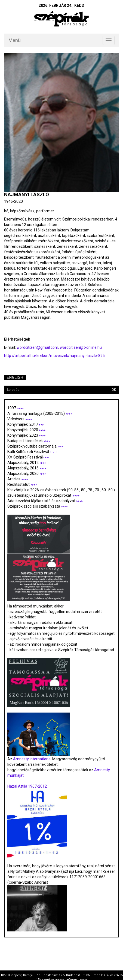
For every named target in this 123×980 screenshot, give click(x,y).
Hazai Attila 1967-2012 (27, 786)
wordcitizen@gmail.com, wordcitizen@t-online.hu (59, 347)
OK (114, 390)
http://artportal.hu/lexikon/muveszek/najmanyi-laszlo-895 (54, 356)
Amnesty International (32, 759)
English (15, 377)
